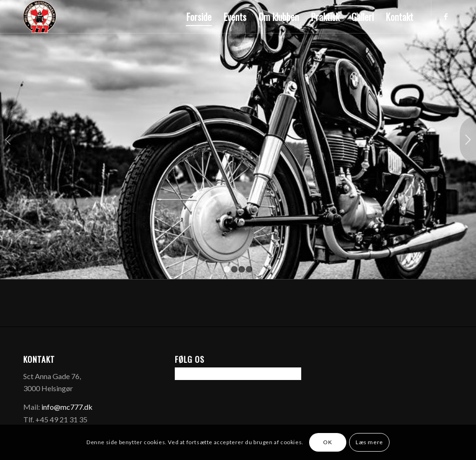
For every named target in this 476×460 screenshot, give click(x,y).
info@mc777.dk (67, 407)
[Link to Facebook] (446, 16)
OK (327, 442)
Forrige (8, 140)
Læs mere (369, 442)
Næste (468, 140)
